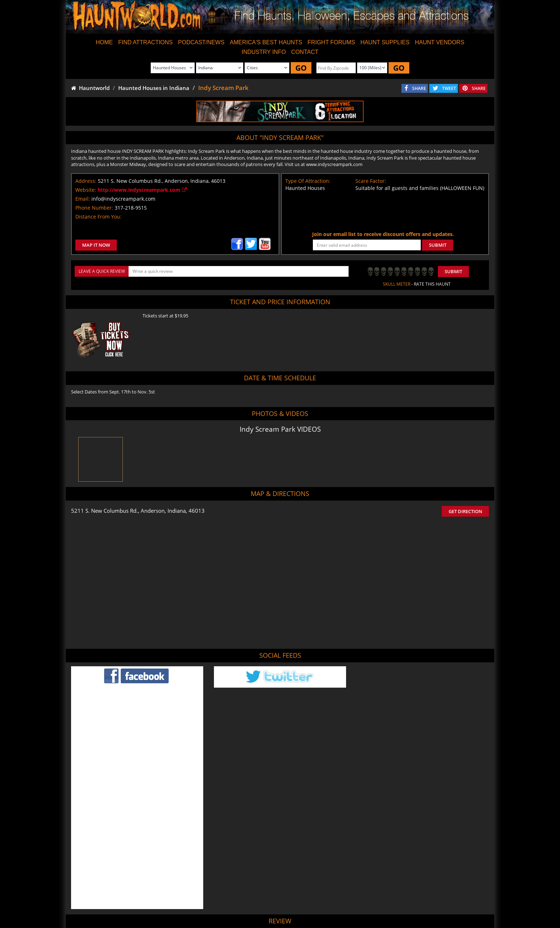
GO (301, 68)
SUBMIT (438, 245)
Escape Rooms (402, 901)
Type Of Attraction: (308, 181)
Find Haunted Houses (166, 901)
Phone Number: (94, 208)
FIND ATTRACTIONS (146, 42)
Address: (86, 181)
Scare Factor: (371, 181)
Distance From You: (98, 217)
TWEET (449, 88)
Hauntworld (90, 88)
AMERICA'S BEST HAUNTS (266, 42)
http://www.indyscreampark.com (142, 190)
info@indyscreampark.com (123, 199)
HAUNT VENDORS (440, 42)
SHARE (419, 88)
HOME (104, 42)
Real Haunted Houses (359, 901)
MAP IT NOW (96, 245)
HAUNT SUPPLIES (385, 42)
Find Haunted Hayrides (217, 901)
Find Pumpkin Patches (269, 901)
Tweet (262, 885)
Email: (83, 199)
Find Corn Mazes (314, 901)
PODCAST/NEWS (201, 42)
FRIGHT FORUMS (331, 42)
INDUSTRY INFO (264, 52)
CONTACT (305, 52)
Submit (453, 271)
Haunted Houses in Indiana (154, 88)
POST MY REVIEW (241, 853)
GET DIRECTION (465, 511)
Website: (86, 190)
